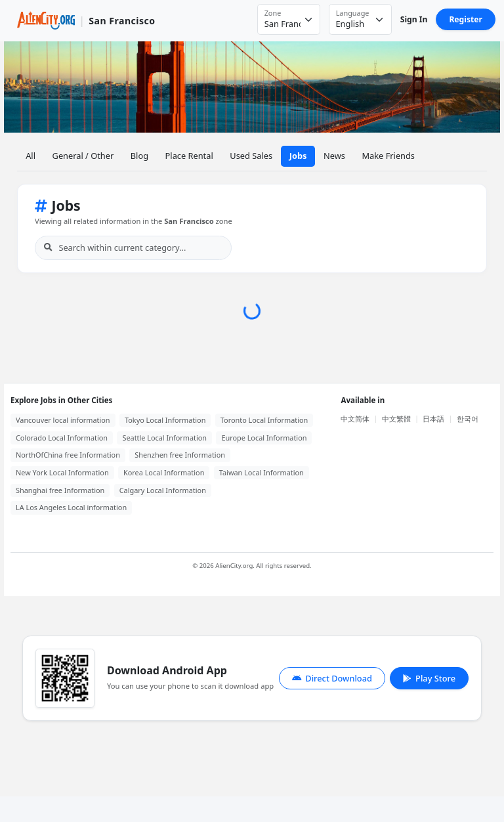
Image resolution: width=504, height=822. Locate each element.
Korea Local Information (164, 472)
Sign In (414, 19)
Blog (139, 156)
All (31, 156)
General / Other (83, 156)
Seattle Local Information (164, 438)
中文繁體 (396, 419)
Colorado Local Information (62, 438)
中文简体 (355, 419)
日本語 (433, 419)
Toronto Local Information (264, 420)
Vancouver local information (63, 420)
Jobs (298, 156)
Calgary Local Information (163, 490)
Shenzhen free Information (180, 455)
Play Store (429, 678)
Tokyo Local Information (165, 420)
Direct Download (332, 678)
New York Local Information (62, 472)
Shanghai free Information (60, 490)
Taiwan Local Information (262, 472)
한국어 (468, 419)
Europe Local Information (264, 438)
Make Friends (388, 156)
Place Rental (189, 156)
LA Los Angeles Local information (71, 507)
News (334, 156)
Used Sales (251, 156)
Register (466, 19)
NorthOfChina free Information (68, 455)
